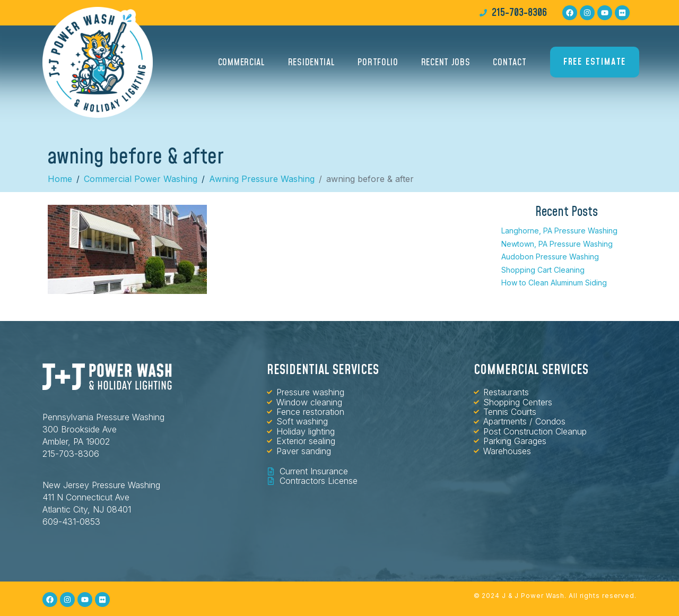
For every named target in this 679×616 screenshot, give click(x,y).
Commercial (242, 62)
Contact (510, 62)
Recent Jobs (446, 62)
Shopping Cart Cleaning (543, 270)
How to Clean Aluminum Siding (554, 283)
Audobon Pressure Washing (550, 257)
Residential (312, 62)
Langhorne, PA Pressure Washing (559, 231)
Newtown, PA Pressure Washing (557, 244)
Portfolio (378, 62)
